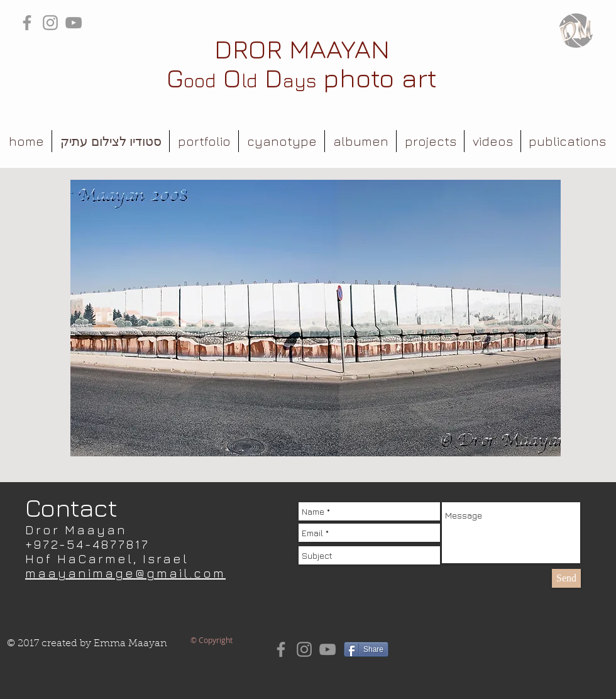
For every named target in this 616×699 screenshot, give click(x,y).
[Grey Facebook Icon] (27, 23)
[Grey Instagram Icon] (50, 23)
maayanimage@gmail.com (125, 573)
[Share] (366, 649)
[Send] (566, 578)
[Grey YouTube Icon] (74, 23)
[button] (204, 141)
